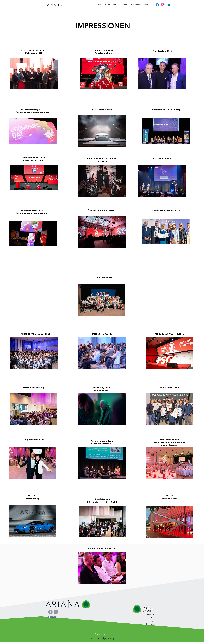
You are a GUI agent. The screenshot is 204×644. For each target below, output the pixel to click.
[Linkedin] (168, 5)
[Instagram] (163, 5)
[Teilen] (52, 617)
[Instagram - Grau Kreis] (56, 612)
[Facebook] (157, 5)
